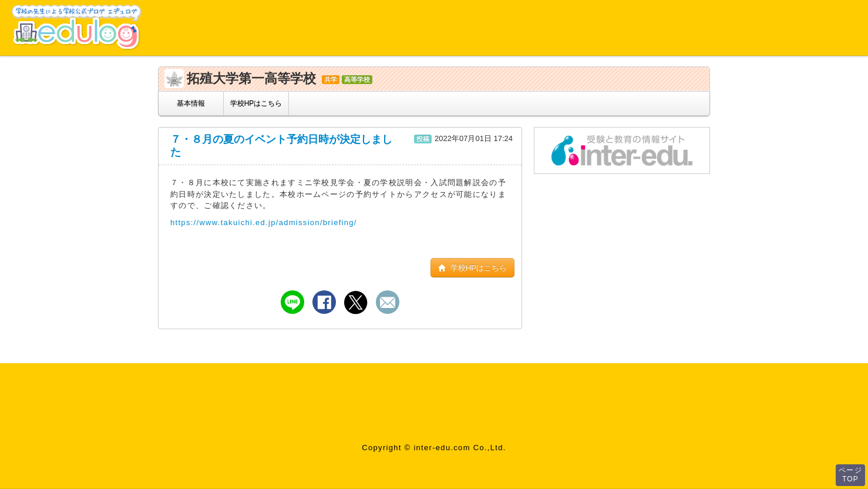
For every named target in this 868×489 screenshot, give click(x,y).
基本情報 (191, 103)
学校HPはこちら (256, 103)
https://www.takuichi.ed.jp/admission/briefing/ (264, 222)
